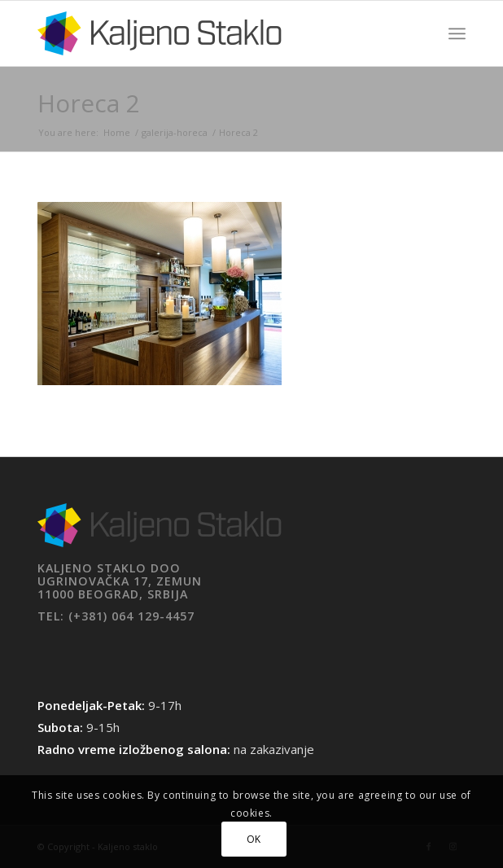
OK (254, 839)
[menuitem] (457, 33)
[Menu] (457, 33)
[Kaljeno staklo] (208, 33)
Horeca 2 (89, 103)
